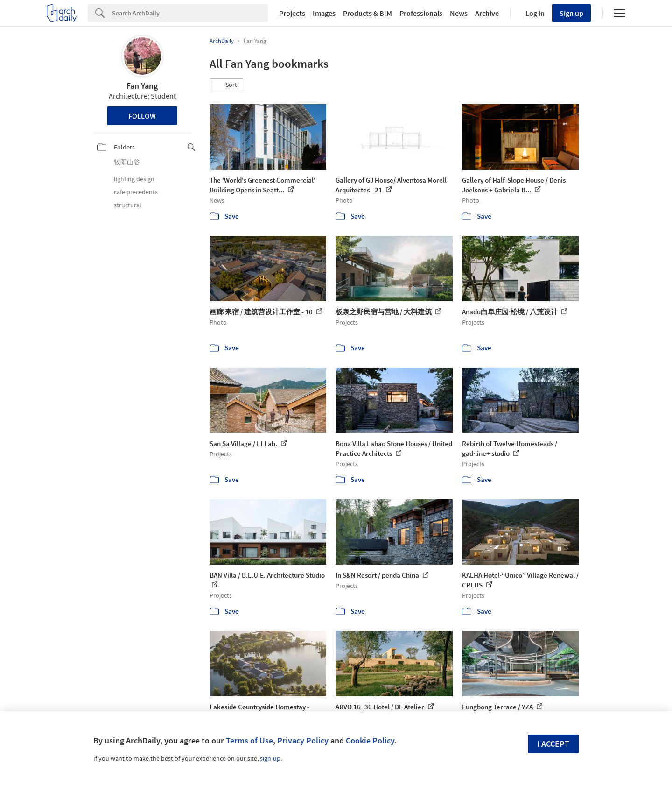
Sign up (571, 13)
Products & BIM (367, 13)
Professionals (421, 13)
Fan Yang (142, 86)
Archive (487, 13)
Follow (142, 116)
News (459, 13)
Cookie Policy (370, 740)
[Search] (190, 13)
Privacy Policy (303, 740)
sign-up (270, 758)
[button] (226, 85)
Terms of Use (249, 740)
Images (324, 13)
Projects (292, 13)
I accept (553, 744)
